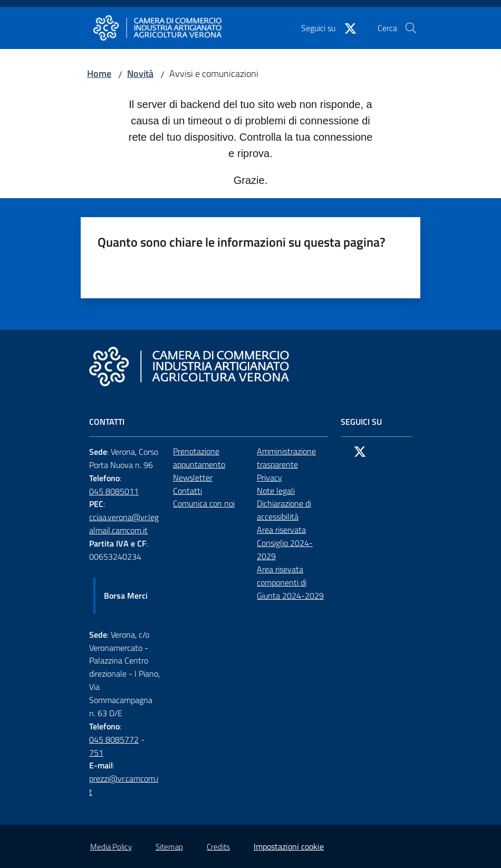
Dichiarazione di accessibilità (284, 510)
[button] (411, 28)
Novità (140, 74)
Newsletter (193, 477)
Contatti (187, 491)
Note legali (276, 491)
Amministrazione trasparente (286, 458)
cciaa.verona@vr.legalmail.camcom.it (124, 524)
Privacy (269, 477)
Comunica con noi (204, 503)
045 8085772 (114, 739)
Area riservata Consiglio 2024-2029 (285, 543)
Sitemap (169, 847)
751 (96, 753)
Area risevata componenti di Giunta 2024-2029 (290, 582)
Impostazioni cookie (289, 846)
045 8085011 (114, 491)
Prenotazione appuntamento (199, 458)
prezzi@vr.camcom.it (124, 785)
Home (99, 74)
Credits (218, 847)
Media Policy (111, 847)
